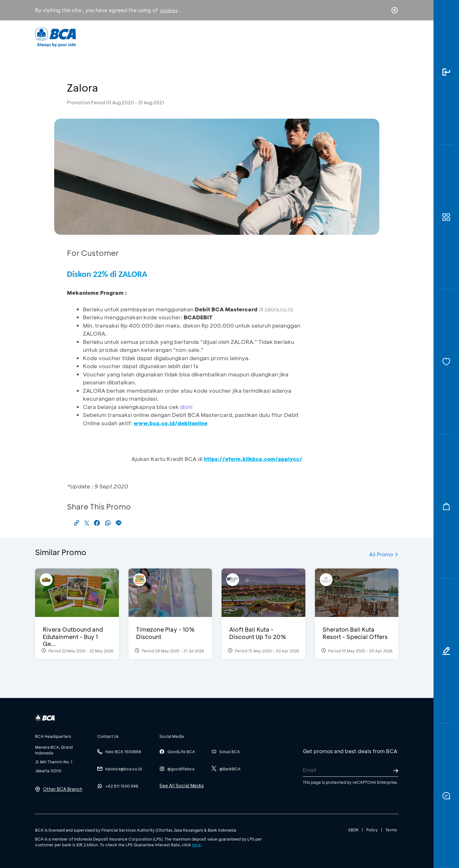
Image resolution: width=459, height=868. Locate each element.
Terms (391, 830)
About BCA (253, 37)
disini (186, 407)
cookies (169, 10)
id (382, 37)
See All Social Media (182, 786)
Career (296, 37)
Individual (166, 37)
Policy (372, 830)
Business (208, 37)
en (393, 37)
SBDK (353, 830)
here (196, 845)
